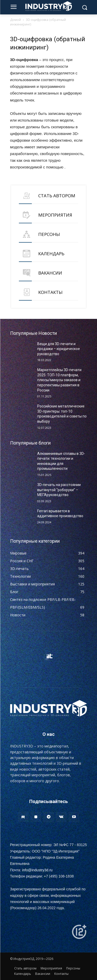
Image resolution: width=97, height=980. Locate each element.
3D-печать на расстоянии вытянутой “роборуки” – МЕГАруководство (59, 490)
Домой (16, 20)
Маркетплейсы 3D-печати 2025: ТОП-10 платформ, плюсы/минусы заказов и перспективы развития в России (59, 380)
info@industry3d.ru (37, 870)
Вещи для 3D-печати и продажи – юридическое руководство (59, 349)
